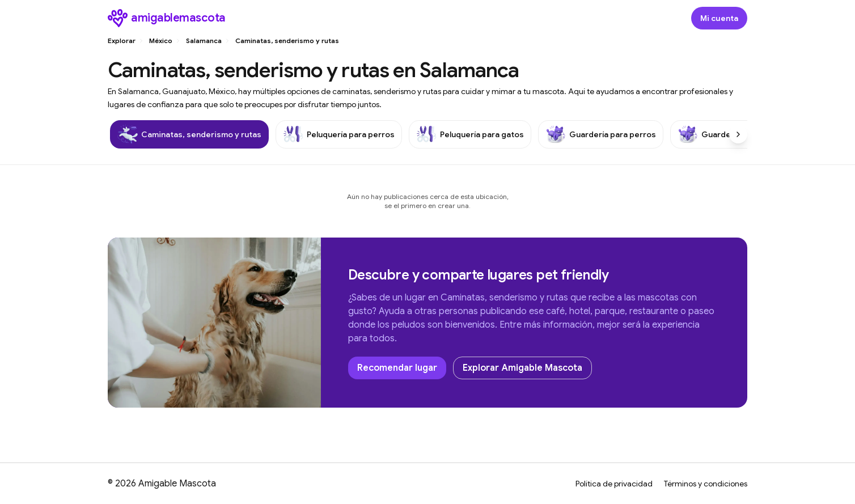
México (161, 41)
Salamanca (204, 41)
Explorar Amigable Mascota (522, 368)
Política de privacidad (614, 484)
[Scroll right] (738, 134)
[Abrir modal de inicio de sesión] (719, 18)
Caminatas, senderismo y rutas (287, 41)
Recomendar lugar (397, 368)
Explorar (122, 41)
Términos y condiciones (706, 484)
